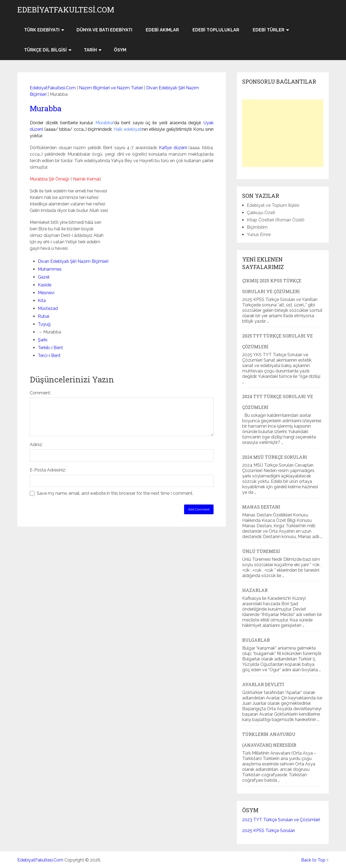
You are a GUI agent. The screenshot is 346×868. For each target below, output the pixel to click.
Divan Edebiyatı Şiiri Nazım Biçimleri (73, 261)
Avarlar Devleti (263, 684)
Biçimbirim (257, 227)
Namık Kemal (86, 179)
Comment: (40, 393)
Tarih (90, 50)
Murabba (46, 108)
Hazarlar (255, 590)
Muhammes (50, 269)
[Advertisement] (283, 133)
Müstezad (48, 308)
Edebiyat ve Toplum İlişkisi (273, 205)
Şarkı (43, 340)
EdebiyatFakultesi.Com (66, 10)
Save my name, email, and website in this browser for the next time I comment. (115, 493)
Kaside (45, 285)
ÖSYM (120, 50)
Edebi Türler (269, 30)
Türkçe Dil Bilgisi (45, 50)
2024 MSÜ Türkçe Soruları (275, 457)
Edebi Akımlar (162, 30)
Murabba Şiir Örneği (49, 179)
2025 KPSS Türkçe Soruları (269, 831)
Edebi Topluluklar (216, 30)
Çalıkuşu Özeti (261, 213)
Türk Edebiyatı (42, 30)
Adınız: (36, 445)
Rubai (44, 316)
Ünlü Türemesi (261, 551)
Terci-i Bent (49, 356)
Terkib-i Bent (50, 348)
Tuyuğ (44, 324)
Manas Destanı (261, 507)
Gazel (44, 277)
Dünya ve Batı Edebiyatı (104, 30)
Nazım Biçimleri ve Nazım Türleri (111, 88)
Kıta (42, 301)
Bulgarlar (256, 640)
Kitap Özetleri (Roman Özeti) (276, 220)
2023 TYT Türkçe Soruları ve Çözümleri (281, 820)
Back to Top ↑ (315, 860)
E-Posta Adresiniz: (48, 470)
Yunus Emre (259, 235)
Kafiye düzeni (173, 148)
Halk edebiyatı (128, 129)
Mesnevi (46, 293)
